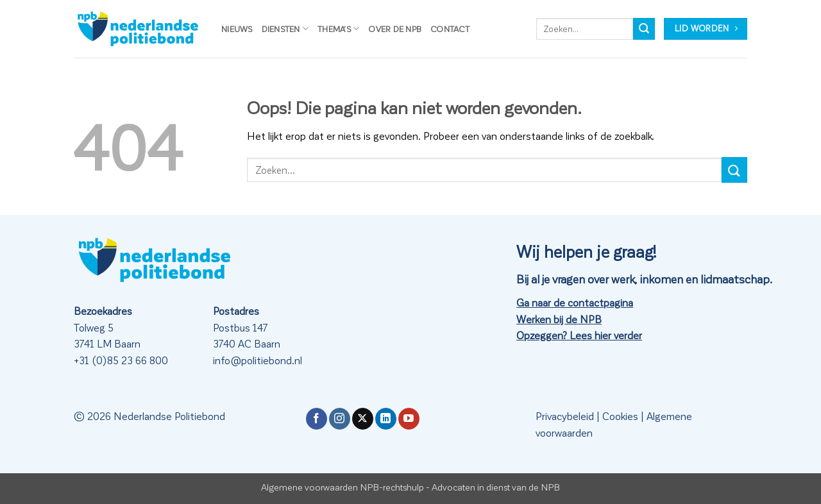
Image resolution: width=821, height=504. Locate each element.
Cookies (620, 416)
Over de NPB (395, 29)
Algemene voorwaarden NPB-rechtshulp (343, 487)
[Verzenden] (644, 29)
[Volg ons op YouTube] (409, 419)
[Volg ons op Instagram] (340, 419)
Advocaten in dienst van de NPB (496, 487)
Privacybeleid (565, 416)
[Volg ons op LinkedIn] (386, 419)
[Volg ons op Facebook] (317, 419)
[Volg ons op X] (363, 419)
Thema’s (338, 29)
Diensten (285, 29)
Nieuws (237, 29)
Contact (450, 29)
